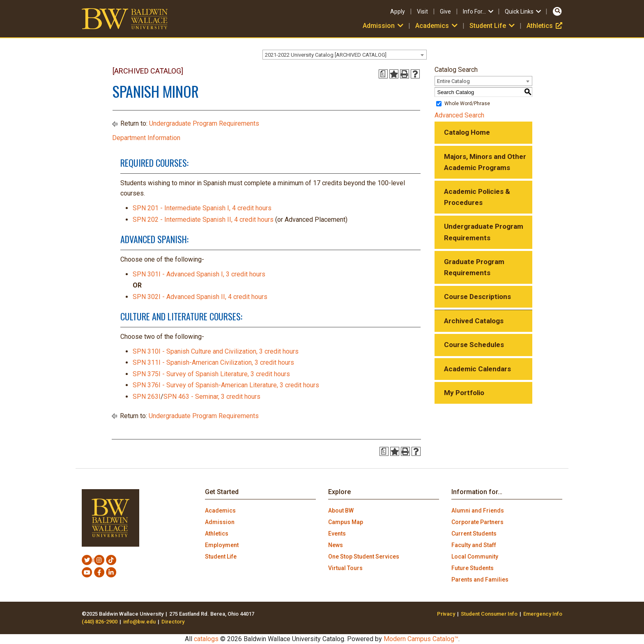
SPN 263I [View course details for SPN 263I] (147, 397)
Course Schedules (474, 345)
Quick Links (523, 11)
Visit (422, 11)
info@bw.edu (139, 622)
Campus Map (346, 522)
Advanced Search (459, 115)
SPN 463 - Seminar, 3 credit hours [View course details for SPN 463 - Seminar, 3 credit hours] (212, 397)
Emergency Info (543, 614)
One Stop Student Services (364, 557)
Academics (437, 26)
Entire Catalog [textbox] (453, 81)
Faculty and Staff (474, 545)
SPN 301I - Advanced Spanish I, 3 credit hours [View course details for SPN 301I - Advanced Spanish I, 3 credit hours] (199, 274)
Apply (398, 11)
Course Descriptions (477, 297)
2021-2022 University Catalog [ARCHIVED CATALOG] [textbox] (326, 55)
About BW (341, 511)
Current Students (474, 534)
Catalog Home (467, 132)
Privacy (446, 614)
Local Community (475, 557)
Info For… (479, 11)
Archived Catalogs (474, 321)
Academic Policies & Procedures (477, 197)
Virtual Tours (345, 568)
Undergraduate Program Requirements (204, 123)
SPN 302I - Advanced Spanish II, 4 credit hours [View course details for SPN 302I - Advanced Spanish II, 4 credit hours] (200, 297)
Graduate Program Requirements (474, 267)
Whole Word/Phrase (467, 103)
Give (445, 11)
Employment (222, 545)
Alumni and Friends (478, 511)
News (336, 545)
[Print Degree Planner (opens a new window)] (383, 74)
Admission (384, 26)
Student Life (493, 26)
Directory (173, 622)
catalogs (206, 639)
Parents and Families (480, 580)
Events (337, 534)
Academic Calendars (477, 369)
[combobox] (345, 55)
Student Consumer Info (489, 614)
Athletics (544, 26)
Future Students (473, 568)
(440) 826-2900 (100, 622)
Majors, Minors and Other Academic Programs (485, 162)
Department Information (146, 138)
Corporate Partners (477, 522)
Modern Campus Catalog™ (421, 639)
